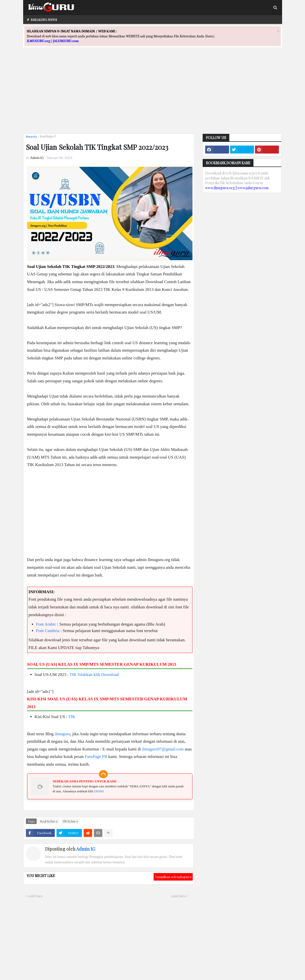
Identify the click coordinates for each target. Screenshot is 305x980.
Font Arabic (46, 624)
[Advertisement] (153, 95)
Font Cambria (48, 631)
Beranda (31, 136)
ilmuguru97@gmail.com (163, 749)
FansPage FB (96, 757)
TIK (73, 675)
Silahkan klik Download (98, 675)
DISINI (99, 791)
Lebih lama (179, 896)
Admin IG (86, 849)
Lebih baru (35, 896)
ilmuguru (62, 734)
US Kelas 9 (70, 821)
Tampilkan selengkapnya (173, 877)
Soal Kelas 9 (48, 136)
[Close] (278, 31)
